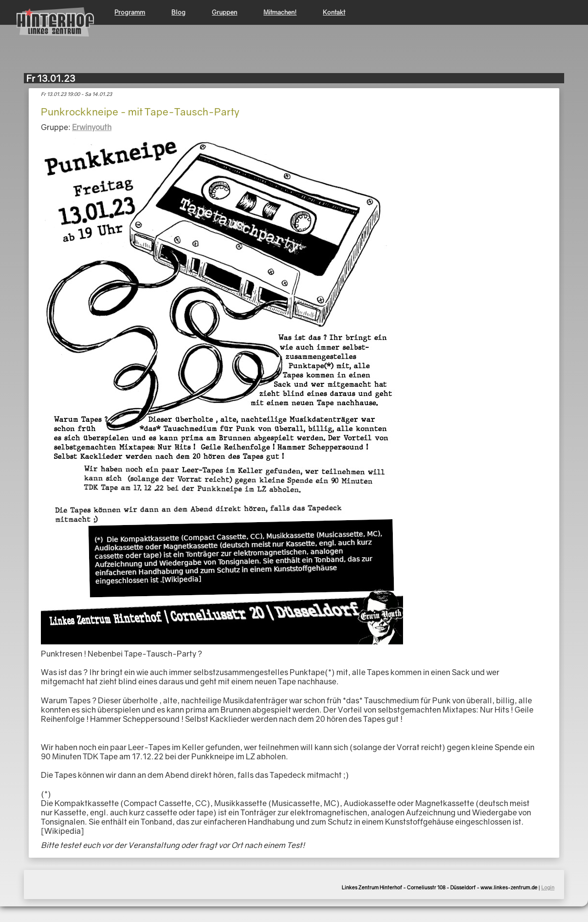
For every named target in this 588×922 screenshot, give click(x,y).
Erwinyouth (92, 127)
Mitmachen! (280, 12)
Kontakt (334, 12)
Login (548, 887)
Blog (178, 12)
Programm (130, 12)
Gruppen (224, 12)
